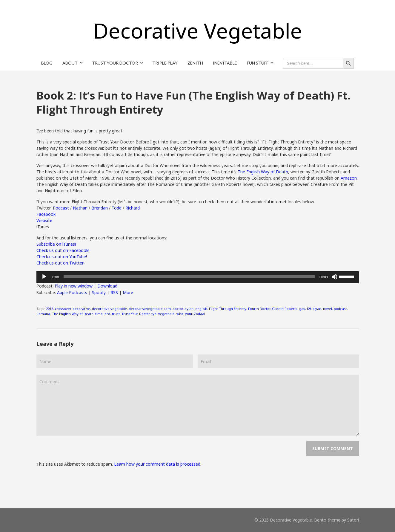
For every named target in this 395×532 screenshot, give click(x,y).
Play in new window (74, 286)
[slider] (189, 277)
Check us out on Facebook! (63, 250)
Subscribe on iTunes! (56, 244)
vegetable (166, 314)
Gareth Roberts (285, 309)
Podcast (61, 208)
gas (302, 309)
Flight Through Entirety (228, 309)
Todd (117, 208)
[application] (198, 277)
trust (116, 314)
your (189, 314)
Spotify (99, 292)
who (180, 314)
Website (44, 220)
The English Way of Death (263, 172)
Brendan (100, 208)
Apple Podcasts (72, 292)
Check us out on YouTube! (62, 257)
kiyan (317, 309)
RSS (114, 292)
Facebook (46, 214)
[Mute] (334, 277)
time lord (103, 314)
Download (107, 286)
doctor (178, 309)
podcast (340, 309)
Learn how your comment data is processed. (158, 464)
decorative (81, 309)
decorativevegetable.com (150, 309)
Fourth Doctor (259, 309)
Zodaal (199, 314)
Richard (133, 208)
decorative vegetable (109, 309)
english (201, 309)
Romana (43, 314)
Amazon (349, 178)
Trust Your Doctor (136, 314)
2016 (50, 309)
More (128, 292)
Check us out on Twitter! (60, 263)
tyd (154, 314)
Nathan (80, 208)
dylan (189, 309)
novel (328, 309)
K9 (309, 309)
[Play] (44, 277)
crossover (63, 309)
